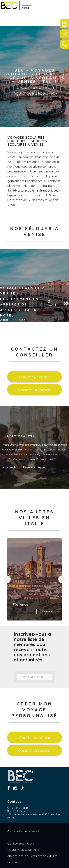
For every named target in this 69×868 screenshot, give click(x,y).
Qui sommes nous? (21, 844)
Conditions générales (24, 850)
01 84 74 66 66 (20, 808)
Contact (13, 862)
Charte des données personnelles (33, 856)
